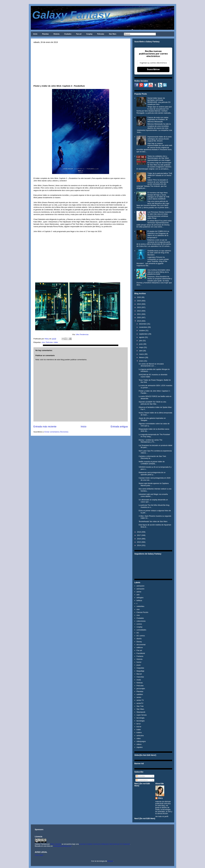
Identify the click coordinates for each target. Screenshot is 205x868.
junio (141, 344)
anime (139, 592)
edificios (140, 647)
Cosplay (89, 34)
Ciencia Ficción (142, 612)
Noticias (140, 683)
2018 (139, 532)
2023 (139, 307)
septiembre (143, 334)
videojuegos (141, 741)
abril (141, 351)
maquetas (140, 668)
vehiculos (140, 736)
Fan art (79, 34)
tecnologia (140, 718)
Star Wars (113, 34)
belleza (139, 600)
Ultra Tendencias (82, 334)
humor (139, 662)
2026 (139, 297)
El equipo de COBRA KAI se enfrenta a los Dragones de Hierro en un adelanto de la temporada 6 (158, 234)
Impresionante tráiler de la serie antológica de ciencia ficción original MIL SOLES (159, 139)
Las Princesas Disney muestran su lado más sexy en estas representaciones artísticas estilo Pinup (160, 215)
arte (138, 595)
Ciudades (68, 34)
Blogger (110, 861)
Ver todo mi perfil (162, 816)
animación (140, 589)
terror (139, 724)
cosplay (139, 627)
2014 (139, 545)
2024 (139, 304)
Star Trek (140, 706)
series (139, 697)
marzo (142, 354)
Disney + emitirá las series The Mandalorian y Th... (150, 441)
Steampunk (141, 712)
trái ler (139, 727)
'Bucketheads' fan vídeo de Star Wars (153, 521)
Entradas (140, 776)
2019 (139, 321)
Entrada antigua (119, 427)
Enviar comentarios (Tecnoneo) (56, 432)
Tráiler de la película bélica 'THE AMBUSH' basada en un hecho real (160, 175)
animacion (140, 586)
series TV (140, 700)
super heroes (142, 715)
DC (138, 633)
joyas (138, 665)
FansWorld (141, 653)
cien (138, 609)
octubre (142, 330)
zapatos (140, 747)
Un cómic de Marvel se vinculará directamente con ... (151, 365)
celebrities (140, 606)
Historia (56, 34)
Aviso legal (39, 855)
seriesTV (140, 703)
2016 (139, 539)
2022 (139, 311)
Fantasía (140, 656)
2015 (139, 542)
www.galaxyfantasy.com (62, 846)
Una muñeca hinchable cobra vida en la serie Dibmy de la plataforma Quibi (159, 272)
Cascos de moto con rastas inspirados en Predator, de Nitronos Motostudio (158, 120)
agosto (142, 337)
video (139, 738)
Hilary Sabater (56, 844)
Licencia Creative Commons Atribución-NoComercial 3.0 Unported (105, 844)
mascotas (140, 677)
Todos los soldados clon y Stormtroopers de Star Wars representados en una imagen (159, 158)
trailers (139, 732)
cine (43, 342)
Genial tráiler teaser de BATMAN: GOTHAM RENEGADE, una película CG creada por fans (159, 101)
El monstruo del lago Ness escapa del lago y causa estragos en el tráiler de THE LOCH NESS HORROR (158, 196)
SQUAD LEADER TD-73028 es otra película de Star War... (152, 403)
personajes (141, 689)
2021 (139, 314)
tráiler (56, 342)
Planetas (45, 34)
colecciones (141, 621)
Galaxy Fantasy (71, 15)
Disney (139, 642)
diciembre (143, 324)
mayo (141, 347)
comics (139, 624)
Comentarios (142, 780)
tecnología (140, 721)
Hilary (160, 798)
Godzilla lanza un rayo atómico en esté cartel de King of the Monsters (159, 253)
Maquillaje (140, 671)
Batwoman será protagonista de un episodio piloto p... (152, 474)
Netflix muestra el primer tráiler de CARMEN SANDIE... (152, 463)
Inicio (35, 34)
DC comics (141, 636)
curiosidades (141, 630)
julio (141, 341)
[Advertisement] (81, 63)
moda (139, 680)
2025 (139, 301)
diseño (139, 639)
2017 (139, 535)
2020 (139, 317)
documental (141, 645)
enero (141, 361)
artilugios (140, 598)
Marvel (139, 674)
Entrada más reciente (45, 427)
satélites (140, 694)
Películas (101, 34)
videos (139, 744)
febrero (142, 357)
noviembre (143, 327)
